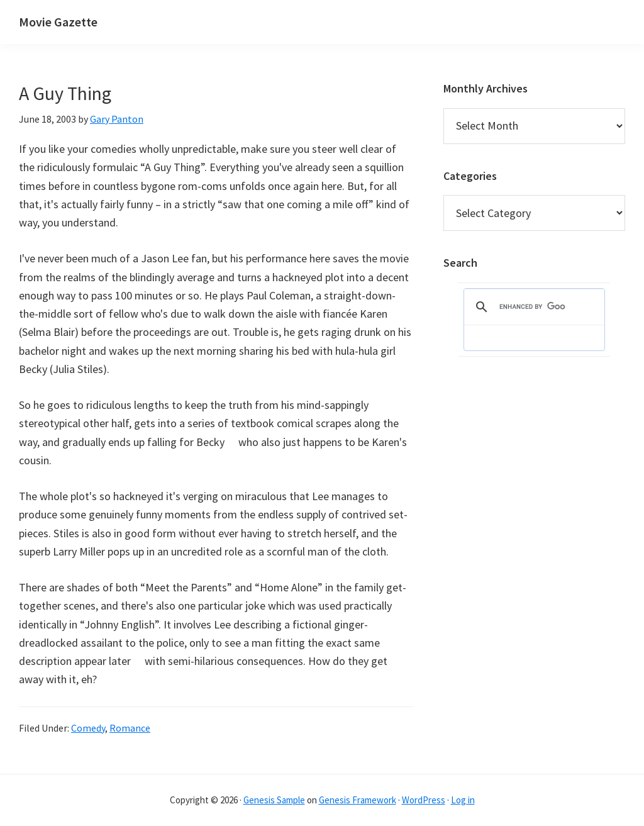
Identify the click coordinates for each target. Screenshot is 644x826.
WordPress (424, 800)
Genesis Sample (274, 800)
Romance (130, 728)
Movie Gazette (58, 22)
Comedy (88, 728)
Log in (463, 800)
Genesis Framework (358, 800)
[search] (532, 307)
